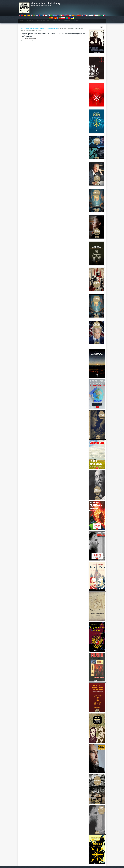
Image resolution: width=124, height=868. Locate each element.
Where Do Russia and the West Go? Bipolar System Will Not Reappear (41, 29)
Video (76, 21)
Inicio (22, 29)
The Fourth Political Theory (46, 3)
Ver (23, 38)
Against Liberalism (43, 21)
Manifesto (67, 21)
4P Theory (30, 21)
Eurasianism (56, 21)
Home (21, 21)
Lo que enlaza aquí (31, 38)
